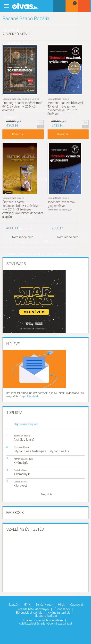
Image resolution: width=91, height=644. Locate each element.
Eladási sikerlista (46, 615)
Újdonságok (63, 609)
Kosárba (18, 134)
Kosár (73, 8)
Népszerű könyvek (26, 424)
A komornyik (22, 474)
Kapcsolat (76, 604)
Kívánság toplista (59, 612)
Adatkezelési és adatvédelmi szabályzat (45, 623)
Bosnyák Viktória (22, 435)
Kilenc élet (20, 485)
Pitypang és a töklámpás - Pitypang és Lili (41, 451)
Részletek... (33, 396)
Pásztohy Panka (21, 447)
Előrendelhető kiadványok (33, 609)
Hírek (62, 604)
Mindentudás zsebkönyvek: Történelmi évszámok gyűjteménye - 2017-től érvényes (66, 108)
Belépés (85, 8)
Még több (46, 494)
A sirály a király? (24, 439)
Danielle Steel (21, 470)
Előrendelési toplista (29, 612)
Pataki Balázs (32, 99)
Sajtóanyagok (45, 604)
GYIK (28, 604)
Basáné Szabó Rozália (13, 99)
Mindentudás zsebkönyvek (60, 209)
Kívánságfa (21, 462)
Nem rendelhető (23, 237)
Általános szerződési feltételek (43, 620)
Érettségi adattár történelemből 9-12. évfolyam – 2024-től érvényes (23, 106)
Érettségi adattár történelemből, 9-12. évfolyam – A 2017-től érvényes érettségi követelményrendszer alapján (23, 209)
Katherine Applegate (23, 458)
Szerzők (14, 604)
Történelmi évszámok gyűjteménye (61, 204)
